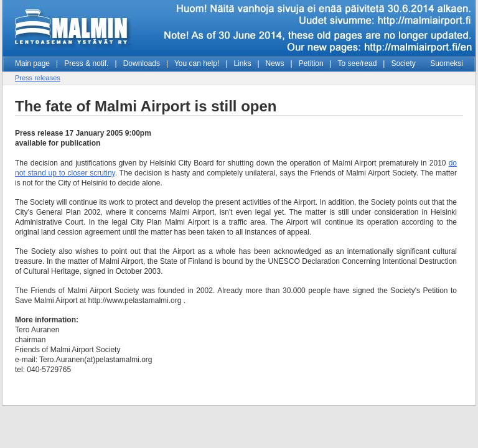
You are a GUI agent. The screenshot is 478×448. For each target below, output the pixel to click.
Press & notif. (86, 63)
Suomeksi (447, 63)
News (275, 63)
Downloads (142, 63)
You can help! (197, 63)
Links (242, 63)
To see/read (358, 63)
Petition (311, 63)
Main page (32, 63)
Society (403, 63)
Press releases (38, 78)
